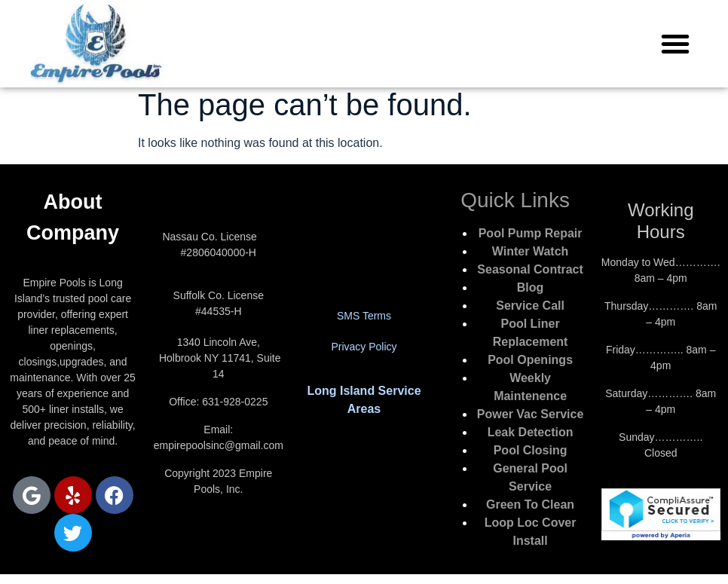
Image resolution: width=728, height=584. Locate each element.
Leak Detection (531, 432)
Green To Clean (530, 505)
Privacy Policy (364, 347)
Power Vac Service (530, 414)
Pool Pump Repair (531, 233)
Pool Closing (531, 450)
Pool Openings (530, 360)
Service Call (530, 306)
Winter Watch (530, 251)
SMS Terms (364, 316)
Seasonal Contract (530, 269)
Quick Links (515, 200)
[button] (675, 44)
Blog (531, 287)
